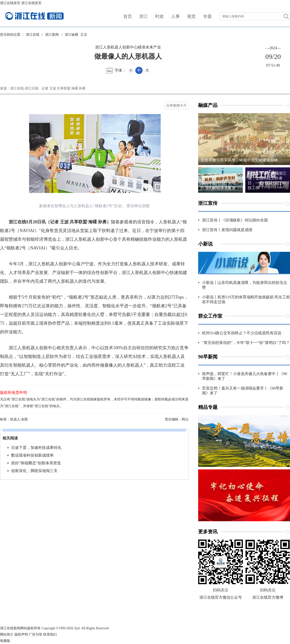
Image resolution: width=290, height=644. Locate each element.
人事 (175, 16)
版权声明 (21, 634)
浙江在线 (33, 35)
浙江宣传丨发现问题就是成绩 (227, 230)
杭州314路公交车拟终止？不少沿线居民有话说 (242, 333)
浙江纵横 (72, 35)
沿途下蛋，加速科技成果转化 (36, 448)
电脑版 (5, 641)
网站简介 (7, 634)
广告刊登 (36, 634)
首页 (128, 16)
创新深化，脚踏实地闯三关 (34, 471)
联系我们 (50, 634)
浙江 (144, 16)
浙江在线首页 (10, 3)
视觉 (191, 16)
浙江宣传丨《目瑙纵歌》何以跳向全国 (235, 220)
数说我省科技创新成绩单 (32, 455)
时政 (159, 16)
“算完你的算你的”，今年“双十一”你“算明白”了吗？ (246, 343)
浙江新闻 (52, 35)
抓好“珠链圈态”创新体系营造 (36, 463)
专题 (207, 16)
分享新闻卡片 (176, 105)
